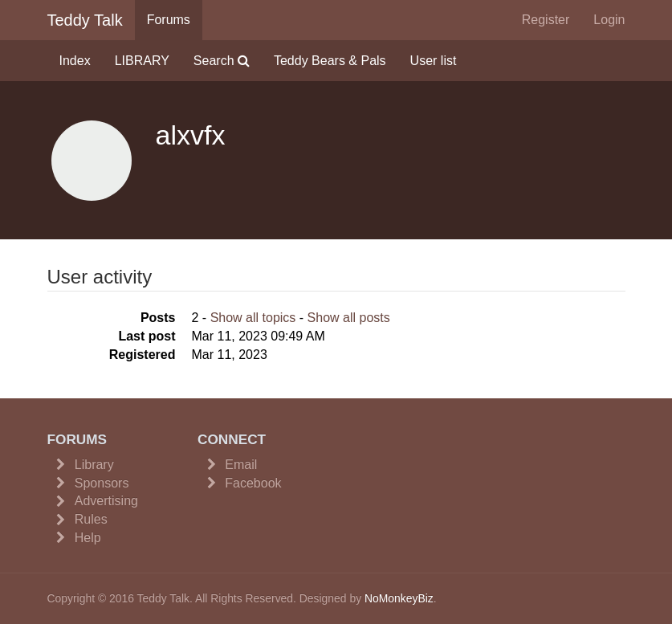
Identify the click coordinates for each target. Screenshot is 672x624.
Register (546, 20)
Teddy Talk (85, 20)
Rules (91, 519)
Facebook (253, 483)
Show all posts (349, 318)
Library (94, 465)
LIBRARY (142, 61)
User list (434, 61)
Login (609, 20)
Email (241, 465)
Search (222, 61)
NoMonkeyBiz (399, 598)
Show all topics (253, 318)
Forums (169, 20)
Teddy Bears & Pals (330, 61)
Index (75, 61)
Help (88, 538)
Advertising (106, 501)
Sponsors (102, 483)
